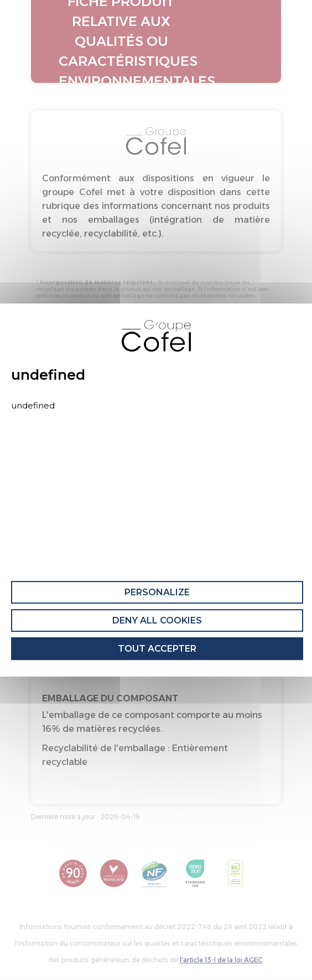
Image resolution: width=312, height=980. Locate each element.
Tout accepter (157, 649)
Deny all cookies (157, 620)
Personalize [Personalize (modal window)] (157, 592)
